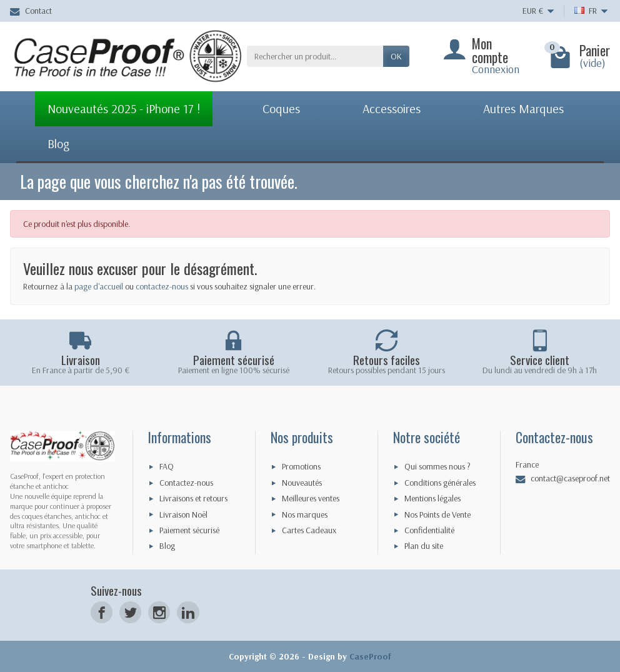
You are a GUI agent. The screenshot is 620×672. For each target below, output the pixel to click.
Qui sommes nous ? (437, 466)
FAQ (167, 466)
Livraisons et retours (193, 498)
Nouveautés (302, 483)
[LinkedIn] (188, 612)
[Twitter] (130, 612)
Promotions (301, 466)
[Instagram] (159, 612)
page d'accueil (99, 286)
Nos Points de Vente (437, 514)
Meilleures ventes (311, 498)
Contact (31, 11)
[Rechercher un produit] (315, 56)
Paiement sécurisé (189, 530)
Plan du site (424, 546)
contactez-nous (162, 286)
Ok (396, 56)
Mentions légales (432, 498)
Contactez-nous (186, 483)
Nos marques (305, 514)
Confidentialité (429, 530)
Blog (167, 546)
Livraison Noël (183, 514)
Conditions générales (440, 483)
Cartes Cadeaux (309, 530)
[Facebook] (102, 612)
